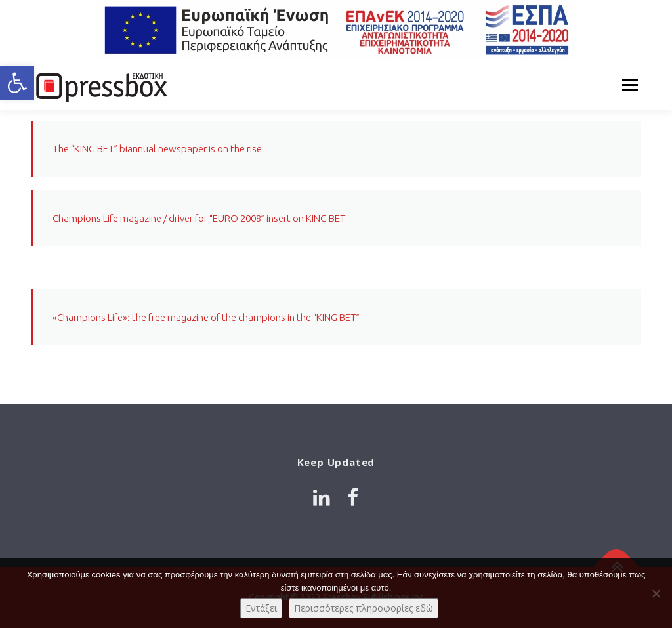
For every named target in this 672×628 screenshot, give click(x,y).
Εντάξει (261, 608)
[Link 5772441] (336, 30)
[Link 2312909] (322, 497)
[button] (17, 83)
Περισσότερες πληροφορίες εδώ (364, 608)
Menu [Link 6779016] (630, 85)
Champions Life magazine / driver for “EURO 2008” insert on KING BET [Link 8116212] (199, 218)
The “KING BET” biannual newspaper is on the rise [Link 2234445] (157, 149)
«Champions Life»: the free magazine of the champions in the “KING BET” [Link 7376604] (206, 317)
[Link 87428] (353, 497)
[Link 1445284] (100, 85)
